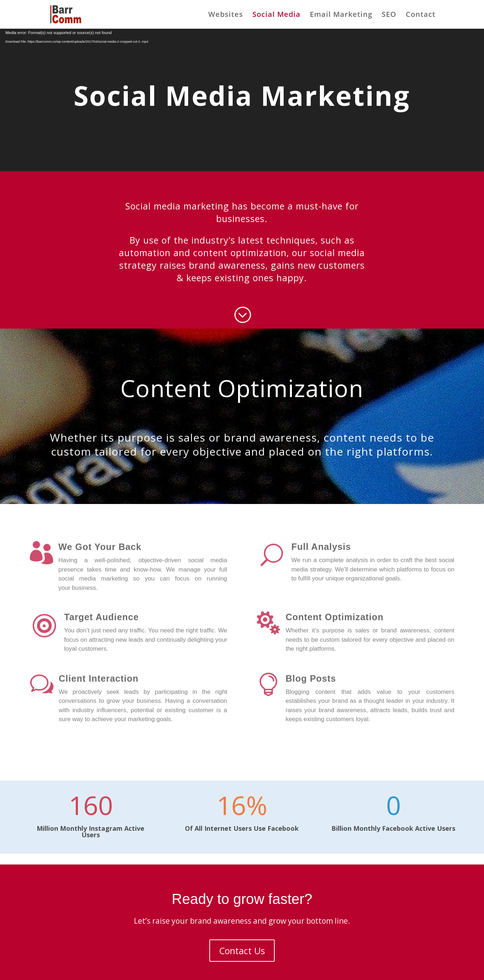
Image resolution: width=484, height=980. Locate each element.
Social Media (276, 15)
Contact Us (242, 951)
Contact (421, 15)
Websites (226, 15)
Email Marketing (341, 15)
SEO (389, 15)
